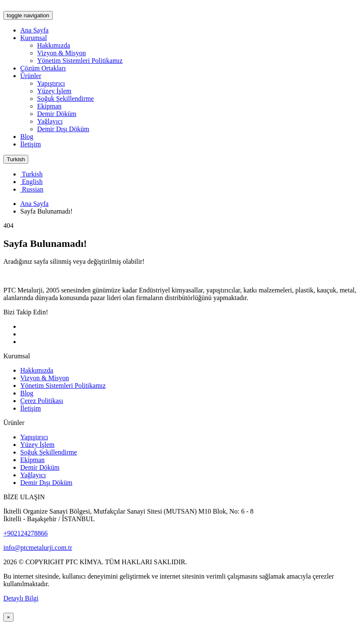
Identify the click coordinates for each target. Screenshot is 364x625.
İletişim (31, 144)
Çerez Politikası (42, 401)
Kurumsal (34, 38)
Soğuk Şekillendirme (66, 99)
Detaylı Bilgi (21, 598)
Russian (32, 189)
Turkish (16, 159)
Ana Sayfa (34, 30)
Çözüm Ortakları (43, 68)
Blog (27, 137)
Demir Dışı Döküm (63, 129)
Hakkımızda (54, 45)
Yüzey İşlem (54, 91)
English (31, 182)
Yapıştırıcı (51, 83)
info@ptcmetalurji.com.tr (38, 548)
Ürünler (31, 76)
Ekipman (49, 106)
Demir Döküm (57, 114)
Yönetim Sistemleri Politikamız (80, 61)
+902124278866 (26, 533)
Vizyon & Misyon (61, 53)
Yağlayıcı (50, 121)
